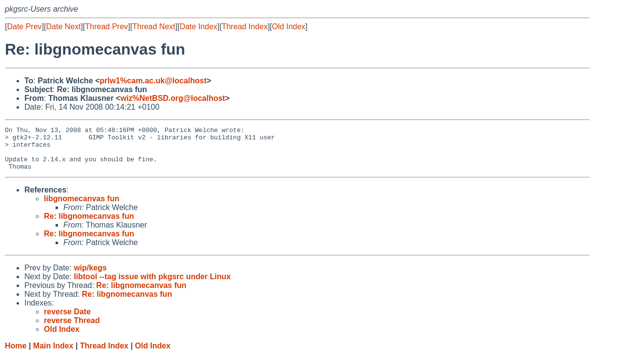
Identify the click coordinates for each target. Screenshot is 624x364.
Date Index (198, 27)
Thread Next (154, 27)
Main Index (53, 354)
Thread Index (245, 27)
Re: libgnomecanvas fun (89, 225)
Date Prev (24, 27)
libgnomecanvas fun (82, 207)
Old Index (289, 27)
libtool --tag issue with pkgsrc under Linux (152, 285)
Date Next (63, 27)
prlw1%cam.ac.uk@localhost (153, 81)
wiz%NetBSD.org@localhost (173, 98)
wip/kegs (90, 277)
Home (16, 354)
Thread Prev (107, 27)
